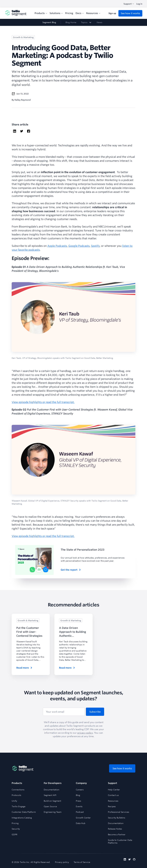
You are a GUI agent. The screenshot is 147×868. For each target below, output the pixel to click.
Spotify (95, 246)
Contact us (113, 795)
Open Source (50, 806)
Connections (18, 790)
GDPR (15, 835)
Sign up (112, 13)
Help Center (114, 790)
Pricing (15, 823)
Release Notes (115, 829)
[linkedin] (15, 131)
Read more (25, 668)
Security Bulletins (117, 818)
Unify (14, 801)
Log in (139, 4)
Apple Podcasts (57, 246)
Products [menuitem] (41, 13)
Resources (113, 801)
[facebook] (29, 131)
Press (78, 801)
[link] (86, 22)
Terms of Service (82, 862)
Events (79, 806)
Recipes (112, 806)
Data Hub (81, 823)
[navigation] (73, 22)
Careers (80, 790)
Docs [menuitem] (80, 13)
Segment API (50, 795)
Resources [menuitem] (93, 13)
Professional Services (118, 812)
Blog (78, 795)
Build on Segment (52, 801)
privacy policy (85, 733)
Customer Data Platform (24, 812)
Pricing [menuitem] (69, 13)
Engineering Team (53, 812)
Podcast (80, 812)
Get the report (71, 570)
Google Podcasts (79, 246)
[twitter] (22, 131)
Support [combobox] (129, 4)
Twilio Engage (19, 806)
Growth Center (83, 818)
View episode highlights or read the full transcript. (43, 402)
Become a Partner (117, 835)
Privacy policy (62, 862)
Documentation (52, 790)
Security (16, 829)
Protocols (16, 795)
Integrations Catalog (22, 818)
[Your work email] (64, 712)
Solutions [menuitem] (56, 13)
